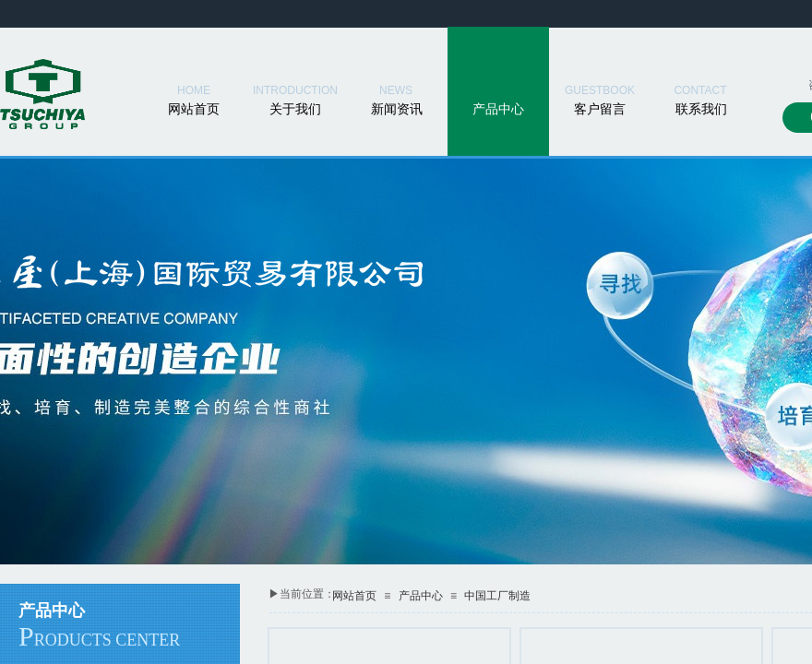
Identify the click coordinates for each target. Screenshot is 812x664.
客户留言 (600, 109)
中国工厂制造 (497, 596)
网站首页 (194, 109)
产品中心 (498, 109)
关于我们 (295, 109)
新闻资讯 (397, 109)
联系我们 (701, 109)
